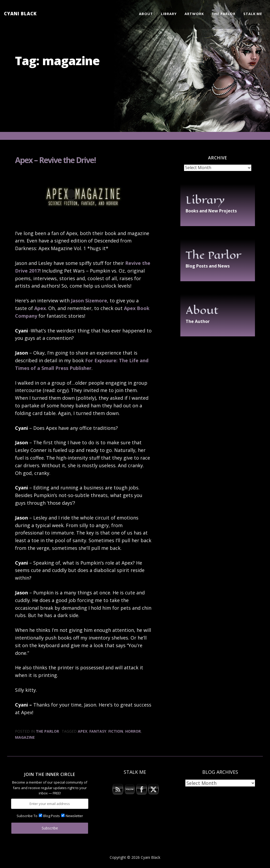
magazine (25, 737)
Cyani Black (20, 14)
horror (133, 731)
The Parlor (224, 14)
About (146, 14)
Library (169, 14)
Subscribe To (27, 816)
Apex (40, 308)
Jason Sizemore (89, 301)
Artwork (194, 14)
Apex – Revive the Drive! (55, 160)
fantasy (98, 731)
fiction (116, 731)
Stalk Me (253, 14)
